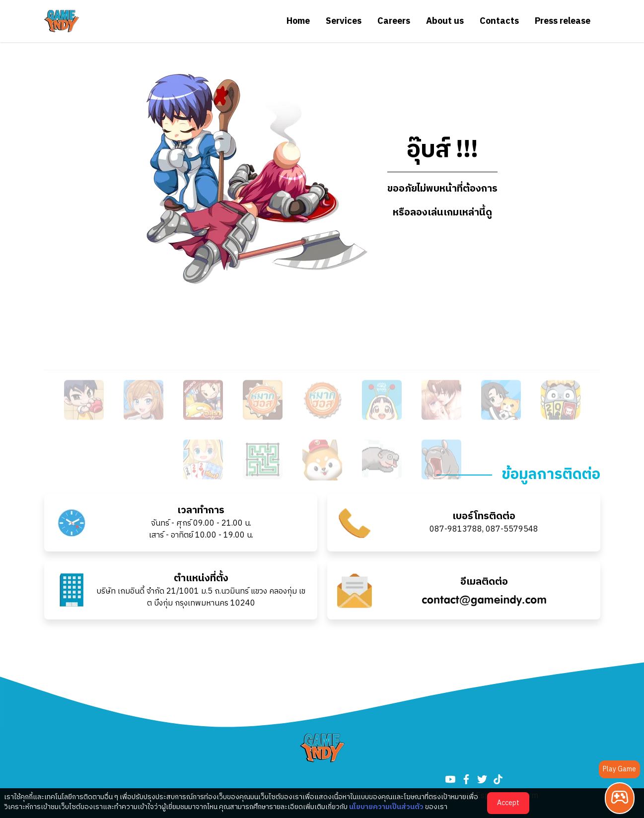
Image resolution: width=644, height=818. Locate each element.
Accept (508, 803)
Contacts (499, 21)
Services (344, 21)
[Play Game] (620, 798)
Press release (563, 21)
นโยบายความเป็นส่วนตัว (386, 807)
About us (445, 21)
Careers (394, 21)
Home (298, 21)
